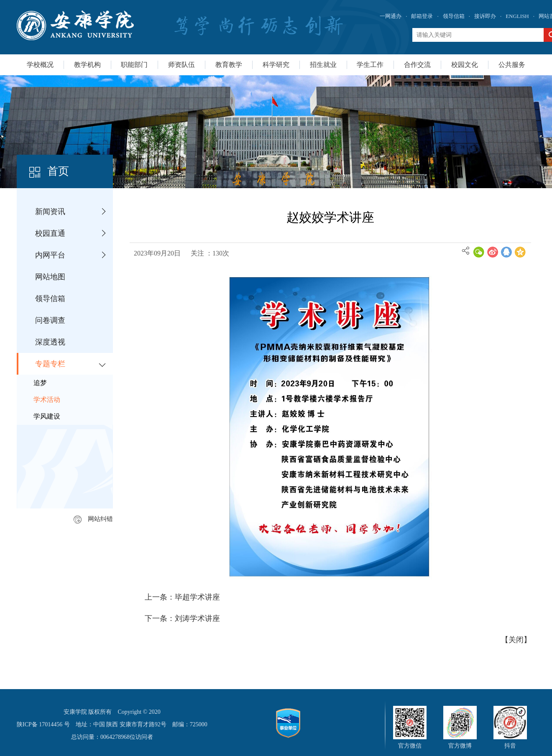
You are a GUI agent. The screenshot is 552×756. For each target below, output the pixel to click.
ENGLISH (517, 16)
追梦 (40, 383)
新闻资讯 (50, 212)
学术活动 (47, 400)
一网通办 (391, 16)
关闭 (516, 640)
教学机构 (87, 65)
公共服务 (512, 65)
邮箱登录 (422, 16)
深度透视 (50, 342)
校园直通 (50, 233)
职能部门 (134, 65)
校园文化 (465, 65)
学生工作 (370, 65)
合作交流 (417, 65)
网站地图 (50, 277)
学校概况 (40, 65)
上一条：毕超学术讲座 (182, 597)
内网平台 (50, 255)
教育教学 (229, 65)
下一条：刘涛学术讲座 (182, 618)
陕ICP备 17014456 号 (43, 724)
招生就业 (323, 65)
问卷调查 (50, 320)
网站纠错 (93, 519)
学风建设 (47, 416)
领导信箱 (454, 16)
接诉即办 (485, 16)
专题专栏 (50, 364)
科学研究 (276, 65)
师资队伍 (181, 65)
